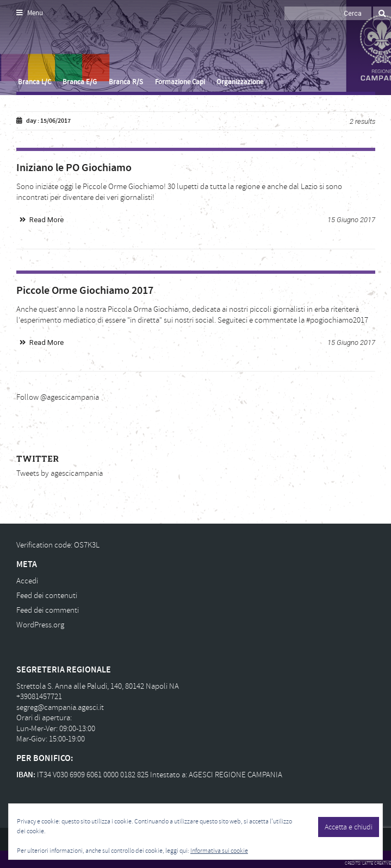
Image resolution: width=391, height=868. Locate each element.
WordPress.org (40, 625)
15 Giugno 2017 (351, 220)
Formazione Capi (180, 82)
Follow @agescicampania (58, 397)
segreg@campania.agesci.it (60, 707)
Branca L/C (35, 82)
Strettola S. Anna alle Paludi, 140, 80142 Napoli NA (98, 686)
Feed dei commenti (48, 610)
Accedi (27, 581)
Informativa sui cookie (219, 851)
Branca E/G (80, 82)
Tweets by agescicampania (60, 473)
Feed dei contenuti (47, 596)
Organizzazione (240, 82)
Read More (46, 220)
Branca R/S (126, 82)
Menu (30, 13)
